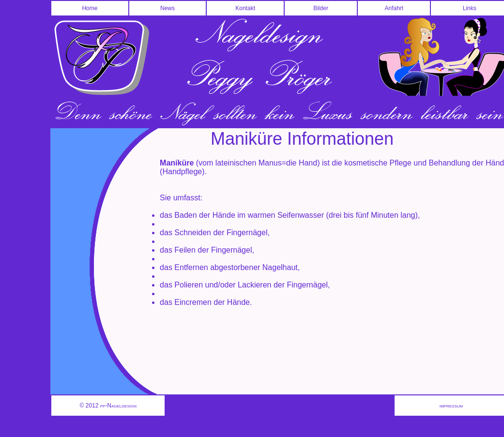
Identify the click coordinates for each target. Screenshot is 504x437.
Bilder (321, 8)
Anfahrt (394, 8)
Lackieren (254, 285)
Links (470, 8)
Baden (185, 215)
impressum (451, 406)
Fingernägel (247, 233)
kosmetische (366, 163)
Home (90, 8)
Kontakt (245, 8)
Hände (224, 215)
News (168, 8)
